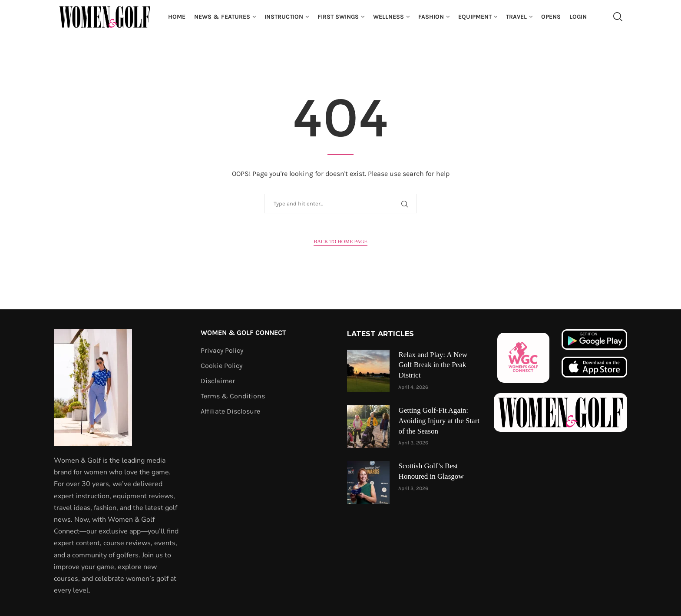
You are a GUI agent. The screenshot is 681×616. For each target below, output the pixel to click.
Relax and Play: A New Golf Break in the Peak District (433, 365)
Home (177, 17)
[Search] (618, 17)
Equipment (475, 17)
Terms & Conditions (233, 396)
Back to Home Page (340, 242)
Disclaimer (218, 381)
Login (578, 17)
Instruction (284, 17)
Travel (516, 17)
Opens (551, 17)
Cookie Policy (221, 366)
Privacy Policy (222, 351)
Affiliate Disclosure (230, 411)
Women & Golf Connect (243, 333)
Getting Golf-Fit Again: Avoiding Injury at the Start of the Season (439, 421)
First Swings (338, 17)
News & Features (222, 17)
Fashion (431, 17)
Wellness (388, 17)
